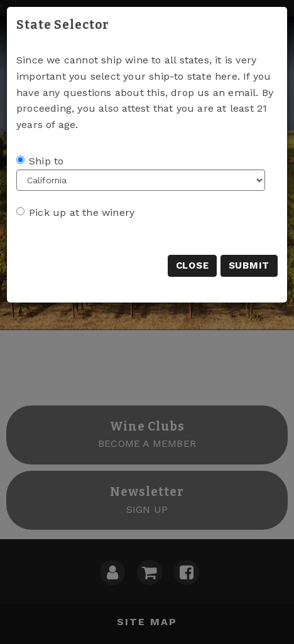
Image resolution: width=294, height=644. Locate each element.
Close (193, 266)
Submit (249, 266)
